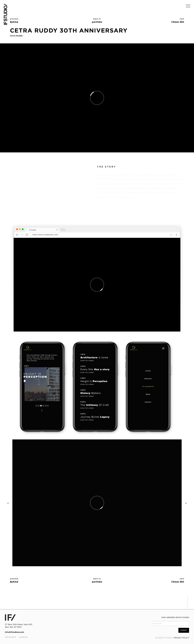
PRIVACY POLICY (181, 638)
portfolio (97, 20)
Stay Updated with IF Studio (175, 617)
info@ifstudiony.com (14, 632)
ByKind (14, 22)
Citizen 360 (178, 22)
